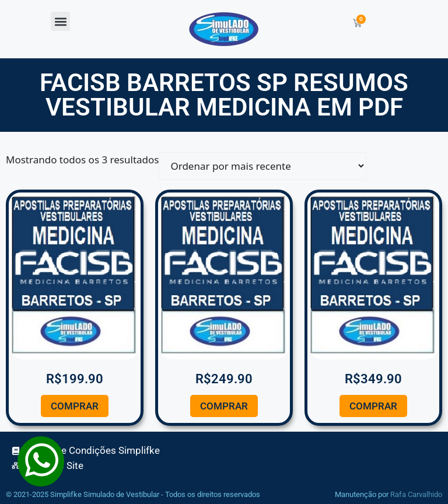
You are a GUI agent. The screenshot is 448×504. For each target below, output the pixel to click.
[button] (60, 21)
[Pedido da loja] (262, 166)
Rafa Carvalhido (416, 494)
